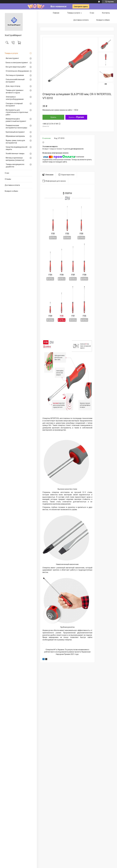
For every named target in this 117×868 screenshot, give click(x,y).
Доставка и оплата (12, 185)
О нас (7, 173)
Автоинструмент (12, 58)
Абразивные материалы (15, 136)
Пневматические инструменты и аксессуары (16, 127)
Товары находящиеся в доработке (15, 166)
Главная (56, 13)
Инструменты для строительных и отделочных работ (17, 112)
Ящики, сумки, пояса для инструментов (15, 142)
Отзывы (8, 179)
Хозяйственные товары (15, 154)
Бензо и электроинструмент (17, 63)
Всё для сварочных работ (16, 67)
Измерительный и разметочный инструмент (16, 120)
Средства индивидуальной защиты (16, 148)
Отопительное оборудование (17, 71)
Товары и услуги (11, 53)
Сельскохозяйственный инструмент (15, 81)
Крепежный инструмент (15, 132)
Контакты (106, 13)
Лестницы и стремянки (15, 75)
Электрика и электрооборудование (15, 98)
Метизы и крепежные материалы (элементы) (15, 159)
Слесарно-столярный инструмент (14, 105)
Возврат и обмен (11, 191)
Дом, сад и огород (13, 86)
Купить (53, 117)
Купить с (76, 117)
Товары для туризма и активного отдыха (15, 91)
